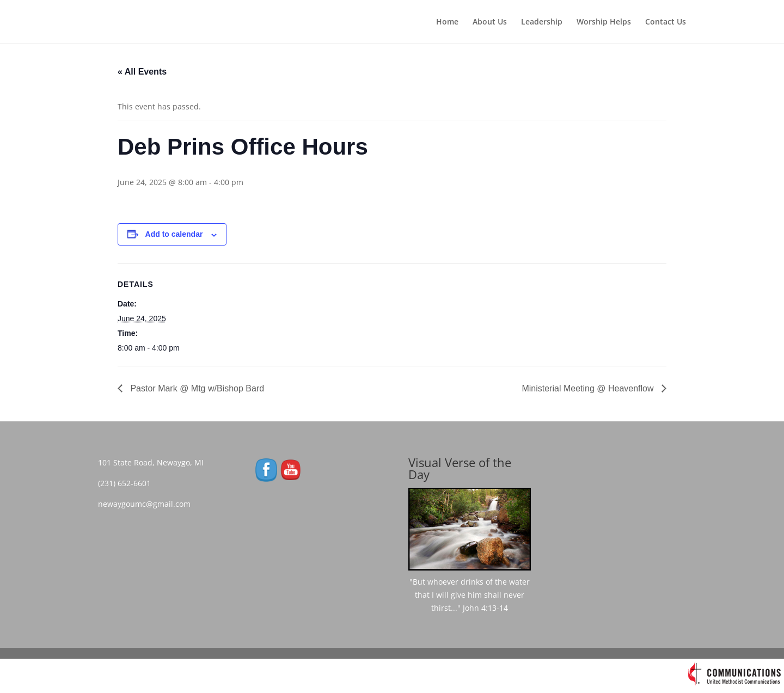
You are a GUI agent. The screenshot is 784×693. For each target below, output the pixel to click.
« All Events (142, 72)
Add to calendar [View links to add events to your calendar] (174, 234)
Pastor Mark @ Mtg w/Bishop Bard (196, 388)
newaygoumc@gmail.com (148, 504)
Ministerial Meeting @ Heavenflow (589, 388)
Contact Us (666, 22)
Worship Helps (604, 22)
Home (447, 22)
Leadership (542, 22)
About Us (490, 22)
